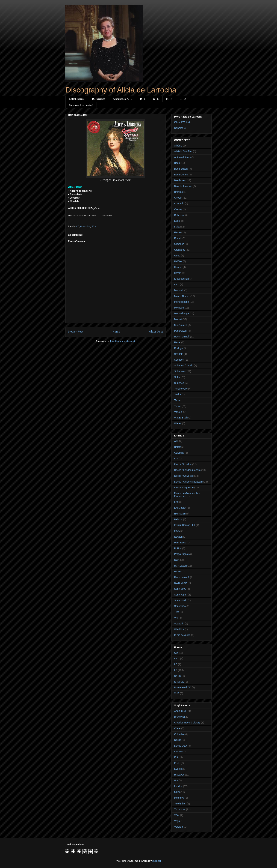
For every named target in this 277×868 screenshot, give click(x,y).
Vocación (179, 624)
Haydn (178, 273)
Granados (85, 227)
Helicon (178, 519)
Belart (177, 447)
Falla (177, 227)
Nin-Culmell (181, 325)
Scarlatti (179, 354)
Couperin (179, 203)
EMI (176, 502)
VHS (177, 693)
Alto (176, 441)
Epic (177, 757)
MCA (177, 531)
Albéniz (178, 146)
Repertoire (180, 128)
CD (78, 227)
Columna (179, 453)
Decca (178, 740)
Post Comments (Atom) (122, 341)
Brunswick (180, 717)
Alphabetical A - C (123, 99)
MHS (177, 792)
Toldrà (178, 394)
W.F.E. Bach (181, 418)
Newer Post (76, 332)
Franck (178, 238)
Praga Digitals (182, 554)
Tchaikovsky (181, 389)
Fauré (177, 232)
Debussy (179, 215)
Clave (177, 728)
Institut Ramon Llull (185, 525)
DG (176, 459)
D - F (143, 99)
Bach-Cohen (181, 175)
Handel (178, 267)
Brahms (178, 192)
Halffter (178, 261)
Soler (177, 377)
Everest (178, 769)
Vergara (179, 827)
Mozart (178, 319)
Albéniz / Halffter (183, 151)
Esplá (177, 221)
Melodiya (179, 798)
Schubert (179, 360)
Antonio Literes (182, 157)
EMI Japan (180, 508)
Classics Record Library (187, 723)
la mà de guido (182, 635)
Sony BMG (180, 589)
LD (176, 664)
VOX (177, 815)
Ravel (177, 342)
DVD (177, 659)
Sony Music (181, 600)
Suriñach (179, 383)
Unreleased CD (183, 687)
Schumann (180, 371)
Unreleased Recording (81, 105)
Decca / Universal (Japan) (188, 482)
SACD (178, 676)
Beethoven (180, 180)
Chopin (178, 198)
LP (176, 670)
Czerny (178, 209)
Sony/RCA (180, 606)
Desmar (179, 752)
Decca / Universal (184, 476)
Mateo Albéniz (182, 296)
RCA (94, 227)
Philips (178, 548)
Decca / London (183, 464)
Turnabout (180, 809)
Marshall (179, 290)
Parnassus (180, 543)
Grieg (177, 256)
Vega (177, 821)
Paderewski (181, 331)
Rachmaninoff (182, 337)
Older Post (156, 332)
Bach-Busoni (181, 169)
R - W (183, 99)
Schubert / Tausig (184, 366)
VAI (176, 618)
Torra (177, 400)
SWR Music (181, 583)
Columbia (179, 734)
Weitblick (179, 629)
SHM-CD (179, 682)
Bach (177, 163)
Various (178, 412)
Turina (178, 406)
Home (116, 332)
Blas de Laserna (183, 186)
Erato (177, 763)
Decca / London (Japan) (187, 470)
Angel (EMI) (181, 711)
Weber (178, 423)
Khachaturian (182, 279)
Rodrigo (179, 348)
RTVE (177, 571)
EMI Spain (180, 514)
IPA (176, 780)
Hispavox (179, 775)
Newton (178, 537)
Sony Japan (181, 595)
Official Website (183, 122)
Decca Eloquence (184, 487)
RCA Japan (180, 566)
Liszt (177, 285)
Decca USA (181, 746)
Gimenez (179, 244)
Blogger (157, 861)
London (178, 786)
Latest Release (77, 99)
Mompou (179, 308)
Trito (177, 612)
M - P (169, 99)
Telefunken (180, 804)
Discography (99, 99)
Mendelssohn (182, 302)
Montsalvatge (182, 313)
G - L (156, 99)
